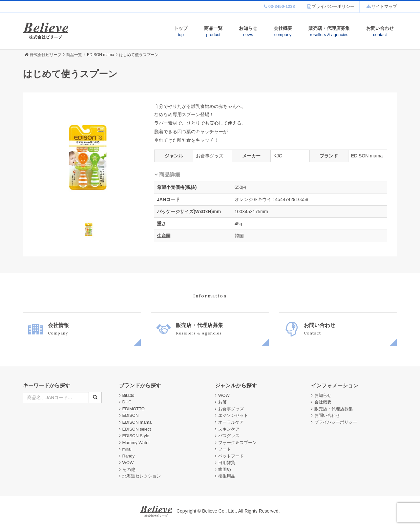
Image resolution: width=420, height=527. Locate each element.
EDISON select (137, 429)
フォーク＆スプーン (237, 443)
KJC (278, 156)
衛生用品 (227, 476)
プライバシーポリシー (336, 422)
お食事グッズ (210, 156)
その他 (129, 469)
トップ (181, 32)
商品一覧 (213, 32)
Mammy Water (136, 443)
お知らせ (248, 32)
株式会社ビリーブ (43, 55)
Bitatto (128, 395)
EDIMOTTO (134, 409)
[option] (89, 158)
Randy (129, 456)
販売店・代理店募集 (329, 32)
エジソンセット (233, 415)
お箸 (222, 402)
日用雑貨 (227, 463)
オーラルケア (231, 422)
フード (225, 449)
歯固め (225, 469)
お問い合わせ (380, 32)
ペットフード (231, 456)
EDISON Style (136, 436)
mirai (127, 449)
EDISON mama (367, 156)
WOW (128, 463)
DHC (127, 402)
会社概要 (283, 32)
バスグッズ (229, 436)
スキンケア (229, 429)
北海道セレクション (142, 476)
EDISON (131, 415)
